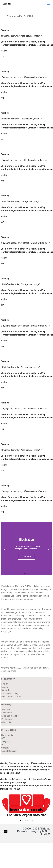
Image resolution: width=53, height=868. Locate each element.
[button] (48, 4)
